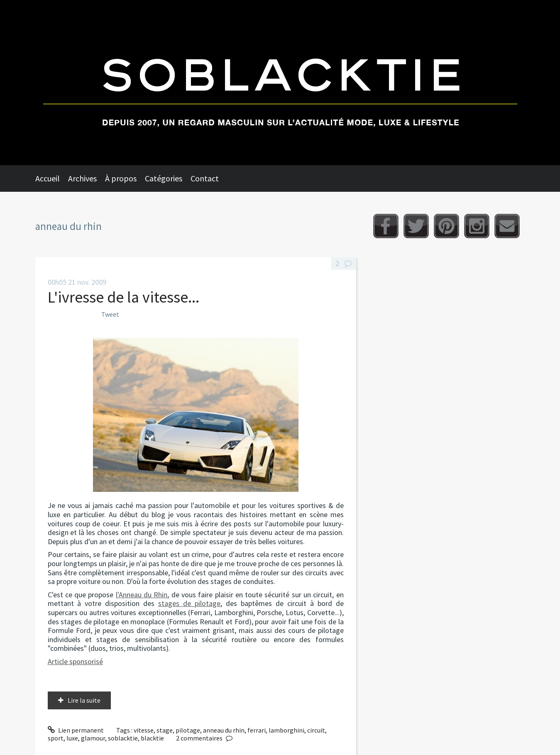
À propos (121, 178)
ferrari (257, 730)
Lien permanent (76, 730)
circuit (316, 730)
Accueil (48, 178)
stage (165, 730)
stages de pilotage (189, 603)
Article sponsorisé (75, 661)
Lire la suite (84, 700)
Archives (82, 178)
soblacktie (123, 738)
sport (56, 738)
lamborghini (286, 730)
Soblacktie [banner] (280, 83)
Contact (205, 178)
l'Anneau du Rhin (142, 595)
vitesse (144, 730)
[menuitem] (52, 178)
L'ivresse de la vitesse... (123, 297)
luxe (72, 738)
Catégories (164, 178)
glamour (93, 738)
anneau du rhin (224, 730)
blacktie (152, 738)
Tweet (110, 314)
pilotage (188, 730)
